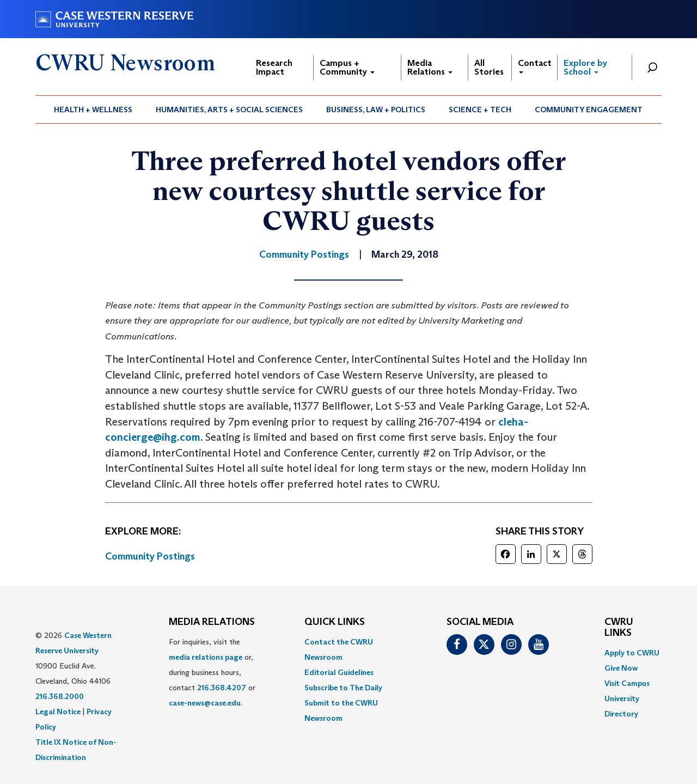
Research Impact (274, 67)
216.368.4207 (222, 688)
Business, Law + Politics (376, 110)
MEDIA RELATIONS (212, 622)
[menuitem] (93, 110)
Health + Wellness (93, 110)
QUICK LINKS (335, 622)
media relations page (206, 657)
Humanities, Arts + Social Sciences (229, 110)
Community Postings (150, 556)
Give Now (621, 668)
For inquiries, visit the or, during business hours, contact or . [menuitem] (212, 672)
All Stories (489, 67)
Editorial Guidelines (339, 672)
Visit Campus (627, 683)
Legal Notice (58, 712)
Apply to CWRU (632, 653)
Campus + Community (347, 67)
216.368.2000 (60, 696)
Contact (535, 66)
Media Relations (430, 67)
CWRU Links (619, 628)
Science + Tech (480, 110)
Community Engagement (589, 110)
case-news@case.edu (205, 703)
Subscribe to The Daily (343, 688)
